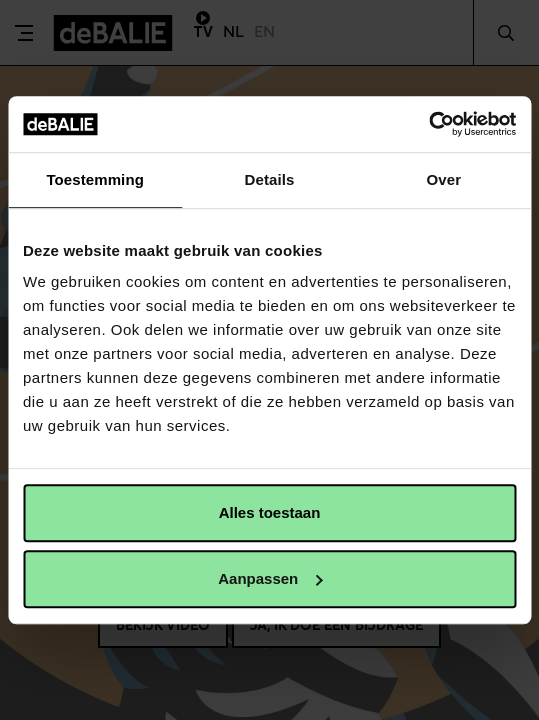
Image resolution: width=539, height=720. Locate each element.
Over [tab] (444, 179)
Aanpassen (270, 578)
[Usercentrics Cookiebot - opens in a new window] (428, 124)
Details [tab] (270, 179)
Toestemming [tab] (95, 179)
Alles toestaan (270, 512)
